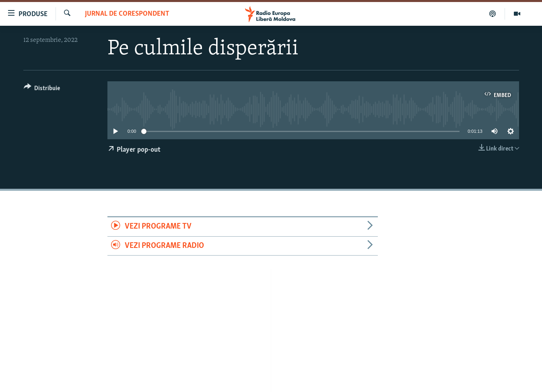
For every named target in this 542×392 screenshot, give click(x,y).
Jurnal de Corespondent (127, 14)
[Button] (42, 90)
